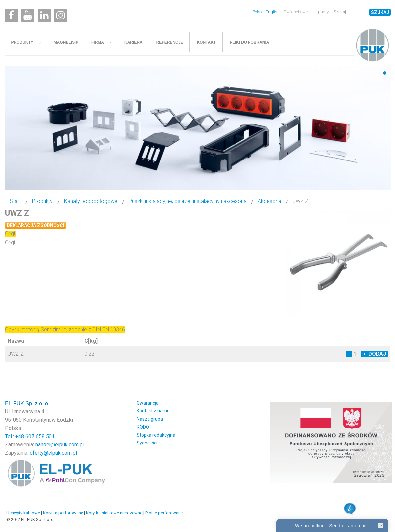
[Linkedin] (44, 15)
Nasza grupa (150, 419)
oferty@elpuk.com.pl (53, 453)
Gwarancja (148, 403)
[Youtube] (28, 15)
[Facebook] (11, 15)
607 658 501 (40, 436)
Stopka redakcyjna (156, 435)
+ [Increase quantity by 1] (364, 354)
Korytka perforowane (63, 513)
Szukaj (380, 12)
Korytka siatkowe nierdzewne (114, 513)
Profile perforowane (164, 513)
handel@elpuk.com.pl (60, 445)
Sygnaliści (147, 443)
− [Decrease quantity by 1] (349, 354)
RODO (143, 427)
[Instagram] (61, 15)
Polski (258, 12)
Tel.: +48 (15, 436)
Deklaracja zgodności (35, 225)
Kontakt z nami (152, 411)
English (273, 12)
